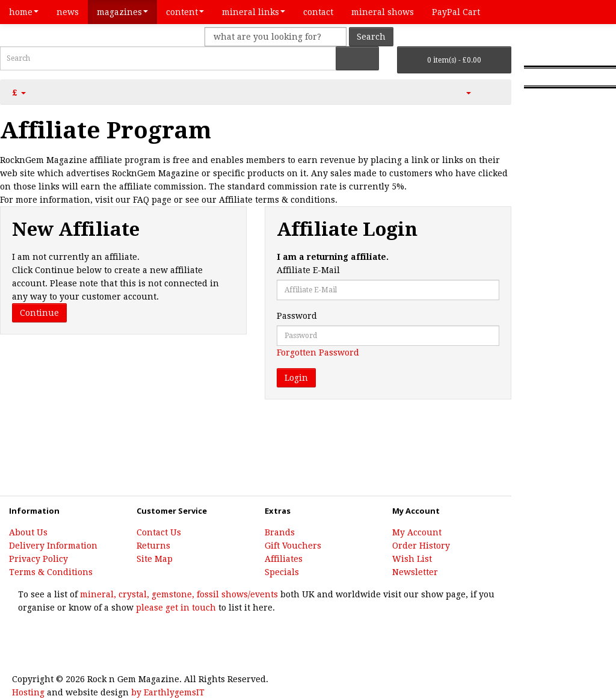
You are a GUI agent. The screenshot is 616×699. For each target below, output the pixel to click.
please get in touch (176, 608)
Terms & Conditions (51, 572)
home (24, 12)
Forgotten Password (318, 353)
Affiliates (284, 559)
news (68, 12)
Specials (282, 572)
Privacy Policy (38, 559)
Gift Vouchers (293, 546)
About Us (28, 532)
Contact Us (159, 532)
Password (297, 316)
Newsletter (415, 572)
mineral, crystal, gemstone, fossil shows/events (178, 594)
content (185, 12)
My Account (417, 532)
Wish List (412, 559)
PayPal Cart (456, 12)
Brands (280, 532)
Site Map (155, 559)
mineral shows (383, 12)
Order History (421, 546)
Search (371, 37)
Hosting (28, 692)
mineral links (254, 12)
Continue (39, 313)
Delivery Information (53, 546)
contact (318, 12)
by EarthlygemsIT (168, 692)
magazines (122, 12)
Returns (153, 546)
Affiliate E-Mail (308, 270)
